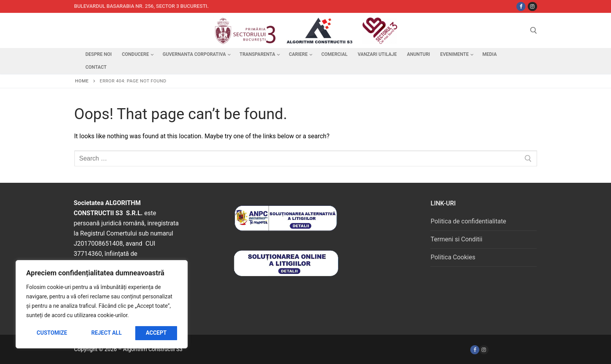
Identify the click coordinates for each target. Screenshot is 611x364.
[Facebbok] (521, 6)
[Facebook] (475, 350)
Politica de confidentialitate (468, 221)
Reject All (106, 333)
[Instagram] (532, 6)
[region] (102, 304)
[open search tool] (534, 30)
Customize (52, 333)
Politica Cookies (453, 257)
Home (82, 81)
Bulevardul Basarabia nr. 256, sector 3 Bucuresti (141, 6)
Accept (156, 333)
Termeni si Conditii (456, 239)
